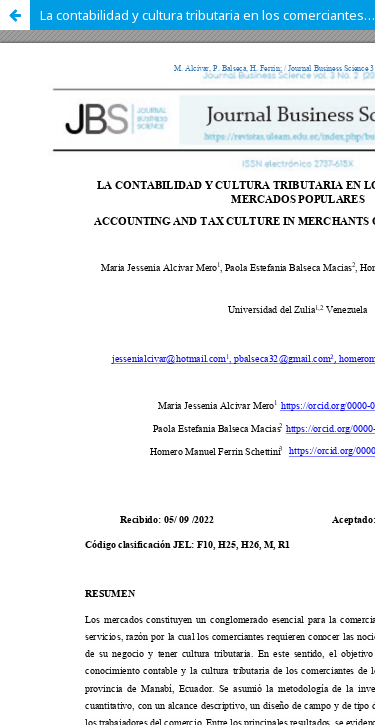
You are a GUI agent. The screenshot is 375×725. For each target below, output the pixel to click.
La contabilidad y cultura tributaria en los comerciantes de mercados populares (207, 15)
